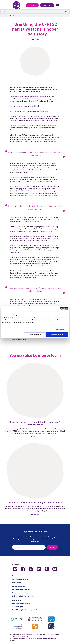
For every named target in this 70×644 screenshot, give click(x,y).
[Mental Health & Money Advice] (18, 619)
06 (13, 16)
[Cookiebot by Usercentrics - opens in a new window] (60, 308)
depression (21, 101)
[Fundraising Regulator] (35, 619)
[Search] (26, 12)
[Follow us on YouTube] (55, 569)
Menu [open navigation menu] (58, 5)
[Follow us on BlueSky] (15, 569)
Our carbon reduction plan (21, 593)
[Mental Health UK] (52, 619)
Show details (60, 329)
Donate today (47, 5)
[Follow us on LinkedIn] (39, 569)
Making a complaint (19, 587)
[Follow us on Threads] (47, 569)
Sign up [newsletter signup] (52, 547)
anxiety (13, 101)
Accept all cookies (57, 335)
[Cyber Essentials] (52, 626)
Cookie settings (35, 335)
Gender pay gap (17, 607)
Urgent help (32, 5)
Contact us (16, 576)
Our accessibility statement (21, 590)
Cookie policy (16, 582)
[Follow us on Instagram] (31, 569)
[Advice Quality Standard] (35, 626)
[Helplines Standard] (18, 626)
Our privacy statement (20, 579)
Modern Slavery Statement (21, 604)
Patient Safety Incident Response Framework (28, 610)
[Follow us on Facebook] (23, 569)
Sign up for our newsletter (35, 532)
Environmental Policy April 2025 (23, 596)
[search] (66, 12)
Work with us (16, 600)
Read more (35, 437)
